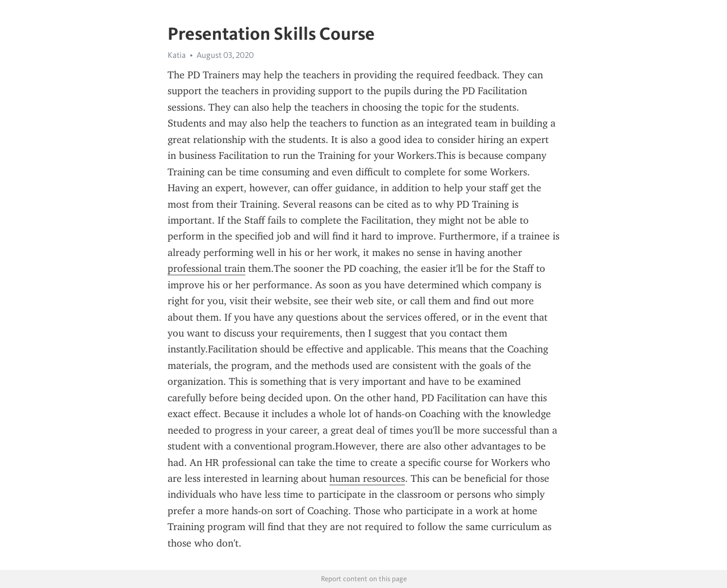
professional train (206, 268)
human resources (367, 478)
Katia (177, 55)
